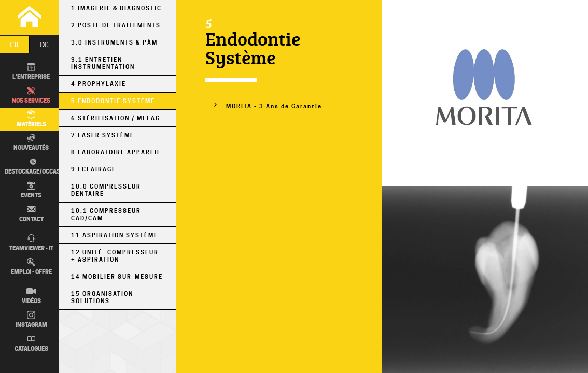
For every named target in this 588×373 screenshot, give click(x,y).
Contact (31, 214)
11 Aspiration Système (115, 235)
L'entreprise (31, 71)
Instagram (31, 320)
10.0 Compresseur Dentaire (106, 190)
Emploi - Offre (31, 267)
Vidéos (31, 296)
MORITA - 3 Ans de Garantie (274, 106)
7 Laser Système (103, 135)
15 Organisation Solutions (102, 297)
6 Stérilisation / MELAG (116, 118)
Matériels (31, 119)
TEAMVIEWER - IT (31, 243)
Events (31, 190)
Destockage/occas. (31, 166)
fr (14, 44)
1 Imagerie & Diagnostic (116, 8)
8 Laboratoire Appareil (116, 152)
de (44, 44)
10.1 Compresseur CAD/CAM (106, 214)
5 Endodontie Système (113, 101)
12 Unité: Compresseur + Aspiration (115, 256)
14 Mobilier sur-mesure (117, 277)
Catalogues (31, 343)
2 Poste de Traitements (116, 25)
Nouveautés (31, 142)
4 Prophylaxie (99, 84)
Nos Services (31, 95)
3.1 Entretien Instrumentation (103, 63)
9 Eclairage (94, 169)
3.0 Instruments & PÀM (114, 42)
